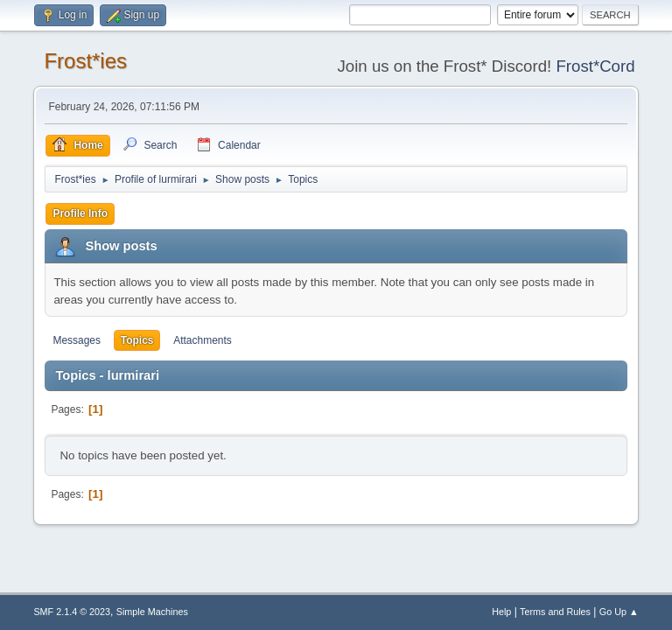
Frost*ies (85, 61)
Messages (77, 340)
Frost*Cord (595, 66)
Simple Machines (152, 612)
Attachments (203, 340)
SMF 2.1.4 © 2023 (72, 612)
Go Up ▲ (619, 612)
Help (501, 612)
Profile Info (80, 213)
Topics (137, 340)
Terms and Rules (555, 612)
